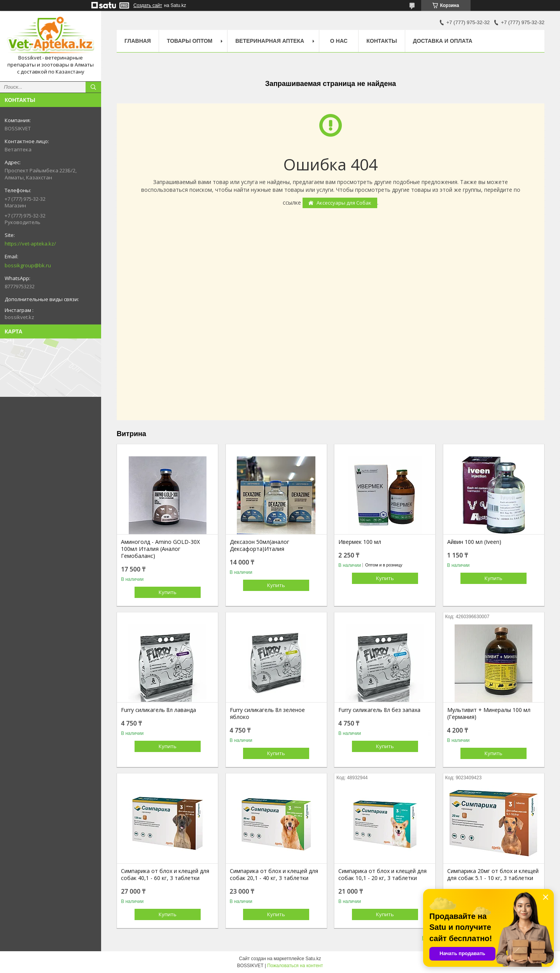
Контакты (381, 41)
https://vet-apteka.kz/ (30, 244)
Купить (168, 592)
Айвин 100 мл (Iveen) (474, 542)
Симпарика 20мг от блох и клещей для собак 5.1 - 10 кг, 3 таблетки (493, 875)
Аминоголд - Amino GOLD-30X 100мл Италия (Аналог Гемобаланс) (160, 549)
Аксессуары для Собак (344, 203)
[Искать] (93, 87)
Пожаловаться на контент (295, 966)
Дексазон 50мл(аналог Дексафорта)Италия (260, 545)
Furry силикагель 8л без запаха (379, 710)
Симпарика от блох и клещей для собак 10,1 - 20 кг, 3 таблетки (382, 875)
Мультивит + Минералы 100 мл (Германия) (489, 714)
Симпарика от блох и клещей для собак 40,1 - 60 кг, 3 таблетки (165, 875)
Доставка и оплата (443, 41)
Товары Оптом (190, 41)
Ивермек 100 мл (360, 542)
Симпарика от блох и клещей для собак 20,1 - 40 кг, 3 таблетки (274, 875)
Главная (138, 41)
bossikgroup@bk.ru (28, 265)
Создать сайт (148, 5)
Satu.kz (313, 959)
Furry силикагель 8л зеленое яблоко (267, 714)
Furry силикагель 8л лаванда (158, 710)
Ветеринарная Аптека (270, 41)
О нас (339, 41)
